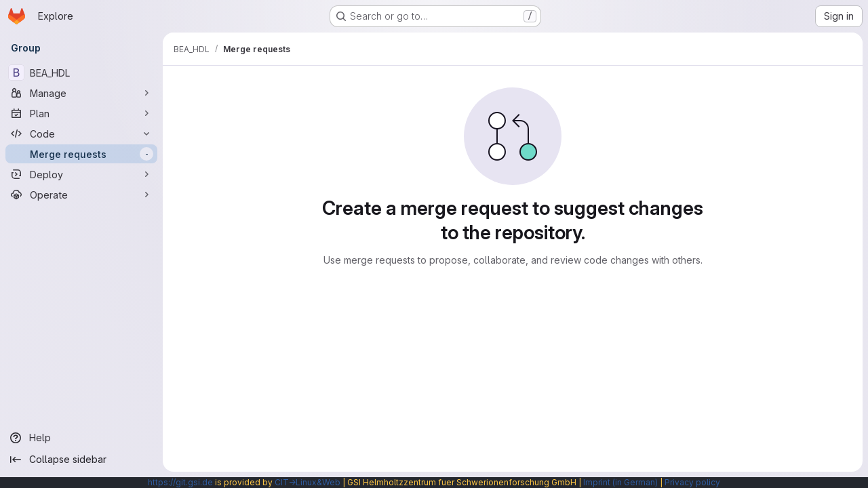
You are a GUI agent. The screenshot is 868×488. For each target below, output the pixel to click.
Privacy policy (692, 482)
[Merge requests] (81, 154)
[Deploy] (81, 174)
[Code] (81, 134)
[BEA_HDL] (81, 73)
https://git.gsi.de (180, 482)
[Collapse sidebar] (81, 460)
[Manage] (81, 93)
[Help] (81, 438)
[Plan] (81, 113)
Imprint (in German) (620, 482)
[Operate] (81, 195)
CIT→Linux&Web (308, 482)
